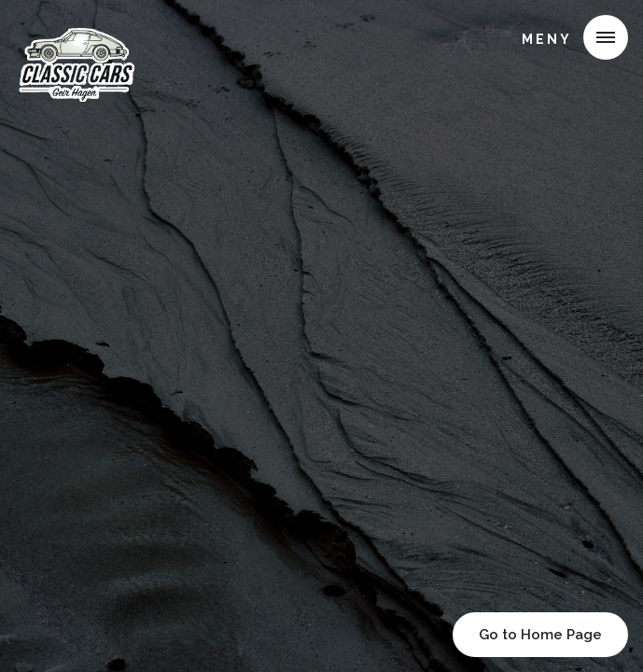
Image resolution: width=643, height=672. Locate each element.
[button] (567, 37)
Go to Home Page (540, 635)
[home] (81, 41)
